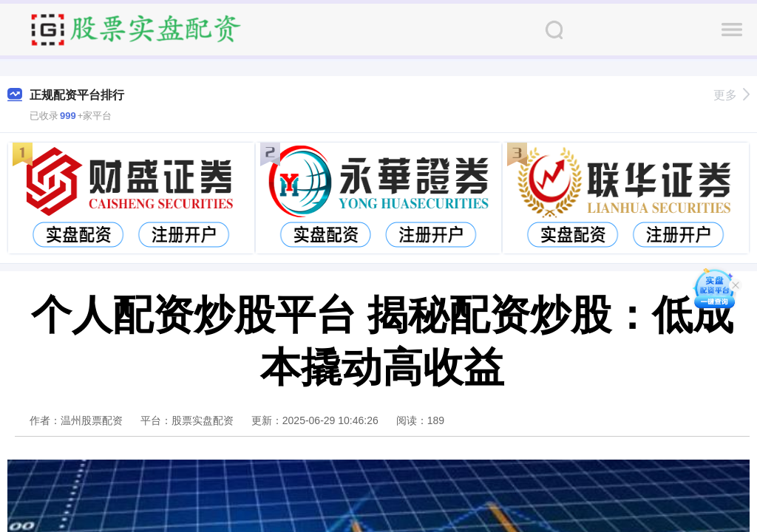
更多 (731, 95)
